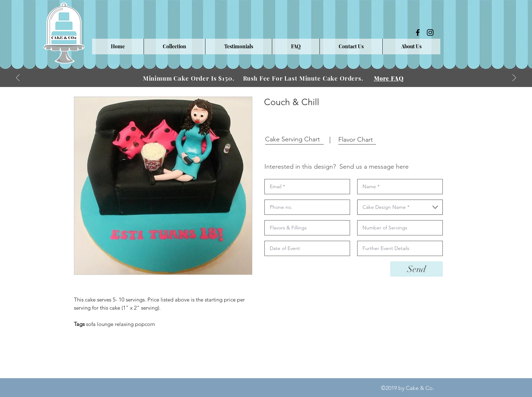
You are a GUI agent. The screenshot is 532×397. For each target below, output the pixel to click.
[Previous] (18, 78)
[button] (174, 47)
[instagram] (430, 32)
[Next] (514, 78)
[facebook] (418, 32)
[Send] (417, 269)
